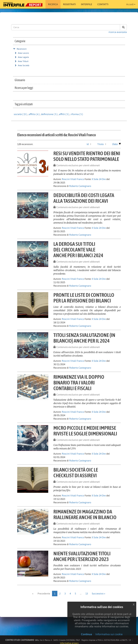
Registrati (69, 4)
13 (87, 594)
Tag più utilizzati (24, 104)
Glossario (20, 80)
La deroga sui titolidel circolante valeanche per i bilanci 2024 (78, 250)
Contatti (103, 4)
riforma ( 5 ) (77, 114)
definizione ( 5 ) (49, 114)
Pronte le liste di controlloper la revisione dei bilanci (84, 298)
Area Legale (23, 57)
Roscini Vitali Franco (73, 179)
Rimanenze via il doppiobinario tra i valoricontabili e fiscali (79, 383)
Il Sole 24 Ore (99, 179)
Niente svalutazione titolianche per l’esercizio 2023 (82, 556)
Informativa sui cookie (109, 634)
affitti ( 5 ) (64, 114)
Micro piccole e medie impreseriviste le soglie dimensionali (85, 431)
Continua (86, 634)
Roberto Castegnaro (80, 186)
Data (115, 144)
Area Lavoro (23, 53)
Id (88, 144)
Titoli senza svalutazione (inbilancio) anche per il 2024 (84, 338)
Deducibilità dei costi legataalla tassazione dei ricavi (84, 198)
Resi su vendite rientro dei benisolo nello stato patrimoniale (87, 156)
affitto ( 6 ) (34, 114)
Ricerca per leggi (24, 88)
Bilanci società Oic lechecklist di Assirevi (76, 473)
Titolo (101, 144)
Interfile (87, 4)
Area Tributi (23, 61)
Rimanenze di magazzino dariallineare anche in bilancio (85, 514)
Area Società (24, 65)
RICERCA (53, 4)
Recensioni (22, 49)
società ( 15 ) (20, 114)
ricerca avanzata (118, 32)
